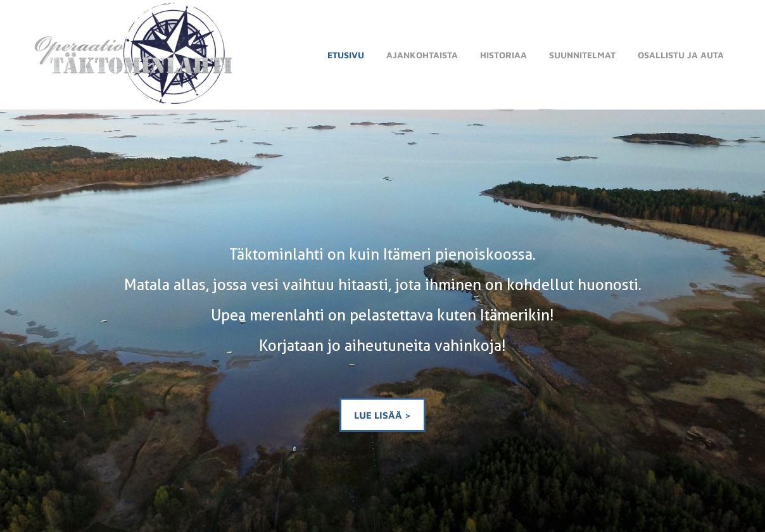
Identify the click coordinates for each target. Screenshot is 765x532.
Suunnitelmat (582, 55)
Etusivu (346, 55)
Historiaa (503, 55)
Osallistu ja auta (681, 55)
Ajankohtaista (422, 55)
